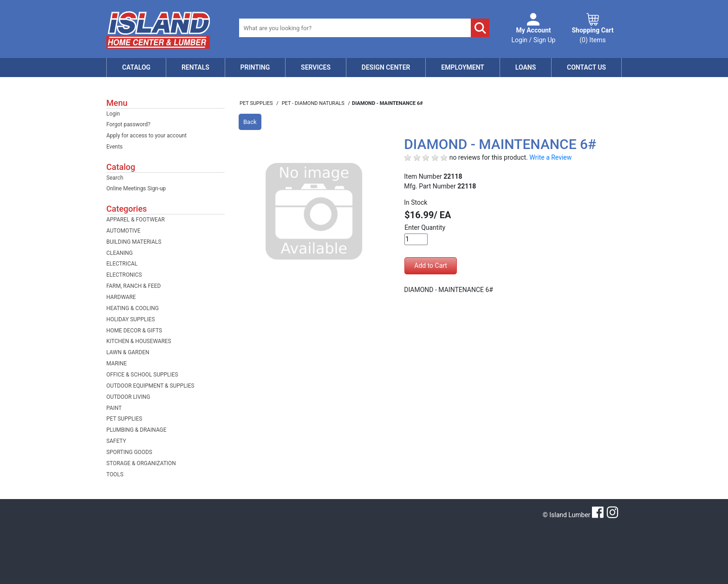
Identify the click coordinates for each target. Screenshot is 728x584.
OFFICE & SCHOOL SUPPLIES (142, 375)
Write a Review (550, 157)
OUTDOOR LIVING (128, 397)
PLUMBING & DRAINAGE (136, 430)
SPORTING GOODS (129, 452)
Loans (526, 67)
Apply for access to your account (146, 136)
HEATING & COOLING (133, 308)
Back (250, 122)
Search (115, 178)
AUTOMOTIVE (123, 231)
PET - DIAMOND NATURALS (314, 103)
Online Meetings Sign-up (136, 188)
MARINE (117, 363)
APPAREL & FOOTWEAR (136, 220)
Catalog (136, 67)
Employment (463, 67)
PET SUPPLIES (124, 419)
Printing (255, 67)
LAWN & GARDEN (128, 352)
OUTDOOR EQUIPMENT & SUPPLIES (150, 386)
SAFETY (116, 441)
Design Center (386, 67)
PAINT (114, 408)
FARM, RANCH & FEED (133, 286)
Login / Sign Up (534, 35)
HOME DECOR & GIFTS (134, 331)
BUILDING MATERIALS (134, 242)
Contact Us (586, 67)
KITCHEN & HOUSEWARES (139, 341)
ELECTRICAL (122, 264)
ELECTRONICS (124, 275)
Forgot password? (128, 124)
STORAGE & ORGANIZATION (141, 463)
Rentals (195, 67)
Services (316, 67)
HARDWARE (121, 297)
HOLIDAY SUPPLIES (131, 319)
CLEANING (120, 253)
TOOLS (115, 474)
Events (114, 147)
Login (113, 114)
